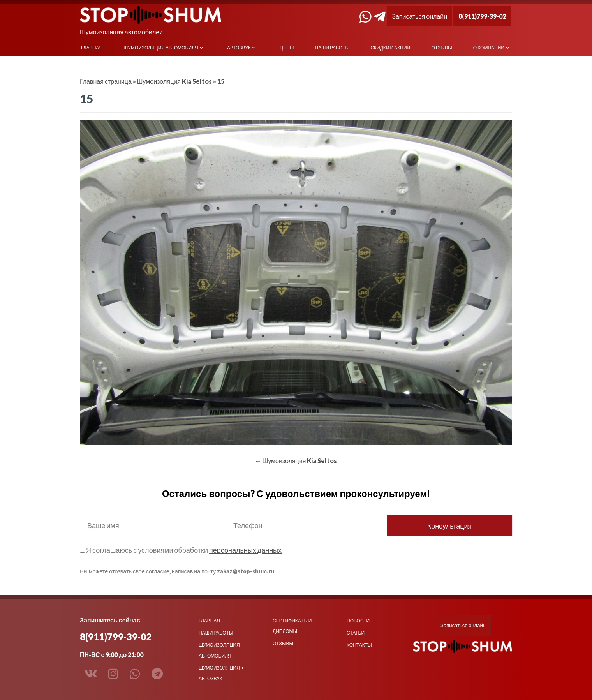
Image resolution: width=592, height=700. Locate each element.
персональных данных (245, 550)
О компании (489, 48)
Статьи (356, 633)
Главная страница (106, 81)
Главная (92, 48)
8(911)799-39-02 (482, 16)
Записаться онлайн (419, 16)
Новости (358, 621)
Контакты (359, 645)
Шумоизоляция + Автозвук (221, 673)
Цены (287, 48)
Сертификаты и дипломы (292, 626)
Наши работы (332, 48)
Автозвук (239, 48)
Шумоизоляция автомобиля (161, 48)
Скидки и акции (390, 48)
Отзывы (442, 48)
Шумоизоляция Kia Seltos (174, 81)
